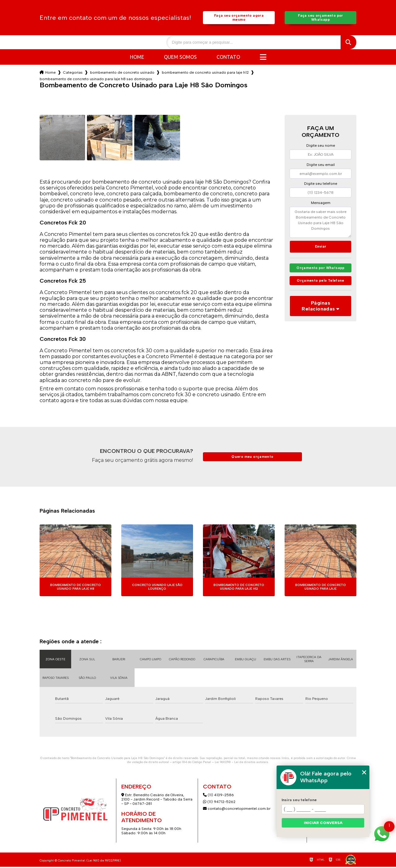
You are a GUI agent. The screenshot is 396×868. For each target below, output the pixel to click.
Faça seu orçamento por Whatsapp (320, 18)
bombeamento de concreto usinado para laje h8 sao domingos (96, 80)
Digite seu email (321, 166)
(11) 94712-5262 (219, 803)
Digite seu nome (321, 147)
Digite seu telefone (321, 185)
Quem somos (180, 58)
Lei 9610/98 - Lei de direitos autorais (241, 763)
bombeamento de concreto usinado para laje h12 (205, 74)
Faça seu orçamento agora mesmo (239, 18)
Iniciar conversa (323, 823)
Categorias (73, 74)
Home (137, 58)
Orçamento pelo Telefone (321, 285)
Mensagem (321, 204)
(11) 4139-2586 (218, 796)
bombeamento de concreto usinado (122, 74)
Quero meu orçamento (252, 458)
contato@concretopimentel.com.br (237, 810)
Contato (228, 58)
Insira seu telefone (299, 800)
